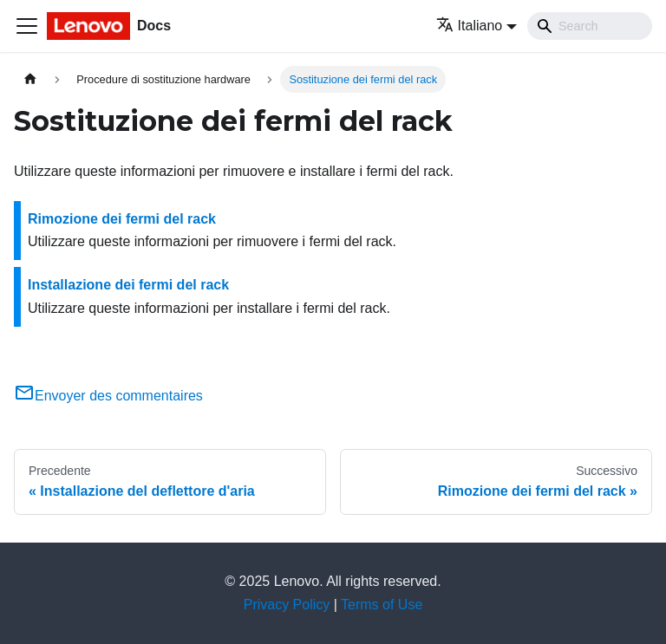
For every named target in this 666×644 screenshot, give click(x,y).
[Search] (590, 26)
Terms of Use (382, 605)
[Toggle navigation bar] (27, 26)
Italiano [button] (470, 26)
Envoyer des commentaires (108, 396)
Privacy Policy (287, 605)
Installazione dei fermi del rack (128, 285)
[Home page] (30, 79)
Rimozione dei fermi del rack (122, 219)
